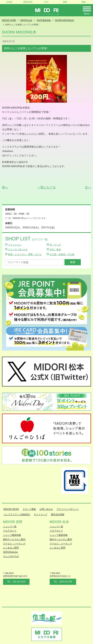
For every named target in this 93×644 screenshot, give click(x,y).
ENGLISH (28, 2)
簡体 (84, 2)
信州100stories (10, 552)
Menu (87, 14)
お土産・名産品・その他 (62, 254)
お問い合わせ (46, 509)
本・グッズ (55, 245)
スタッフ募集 (29, 509)
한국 (46, 2)
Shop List (26, 239)
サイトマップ (40, 514)
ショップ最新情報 (12, 535)
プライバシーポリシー (68, 509)
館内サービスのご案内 (14, 539)
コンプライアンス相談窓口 (17, 514)
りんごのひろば (11, 556)
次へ (88, 187)
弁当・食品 (55, 249)
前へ (5, 187)
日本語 (9, 2)
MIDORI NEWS (11, 509)
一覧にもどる (47, 187)
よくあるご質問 (11, 548)
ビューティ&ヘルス (18, 249)
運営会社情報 (58, 514)
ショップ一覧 (10, 526)
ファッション (15, 245)
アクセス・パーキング (14, 544)
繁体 (65, 2)
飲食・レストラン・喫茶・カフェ (25, 254)
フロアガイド (10, 531)
